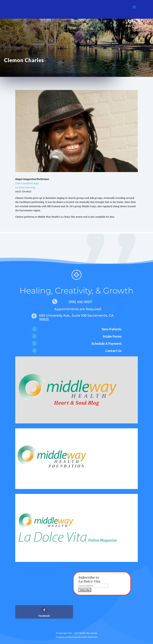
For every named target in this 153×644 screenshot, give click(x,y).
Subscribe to (89, 579)
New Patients (112, 329)
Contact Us (113, 351)
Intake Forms (112, 336)
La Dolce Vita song (25, 187)
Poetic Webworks (90, 637)
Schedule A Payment (106, 343)
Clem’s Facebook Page (27, 183)
